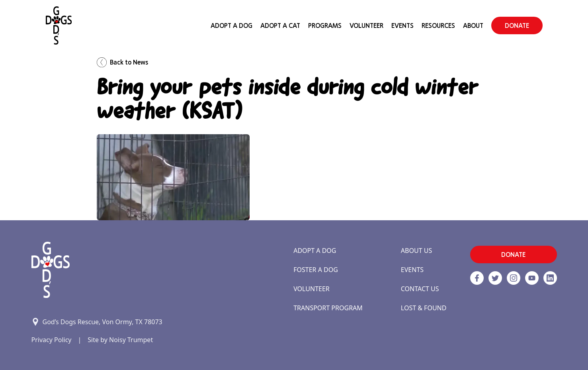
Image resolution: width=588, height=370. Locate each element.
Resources (438, 25)
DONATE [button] (517, 25)
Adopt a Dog (315, 251)
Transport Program (328, 308)
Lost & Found (424, 308)
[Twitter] (495, 278)
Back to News (122, 62)
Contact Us (420, 289)
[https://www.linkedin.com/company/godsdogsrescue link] (550, 278)
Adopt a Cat (280, 25)
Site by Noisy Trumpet (120, 340)
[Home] (59, 25)
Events (402, 25)
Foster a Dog (316, 270)
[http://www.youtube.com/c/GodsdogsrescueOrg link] (532, 278)
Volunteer (366, 25)
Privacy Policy (52, 340)
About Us (416, 251)
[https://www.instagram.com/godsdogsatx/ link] (514, 278)
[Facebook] (477, 278)
